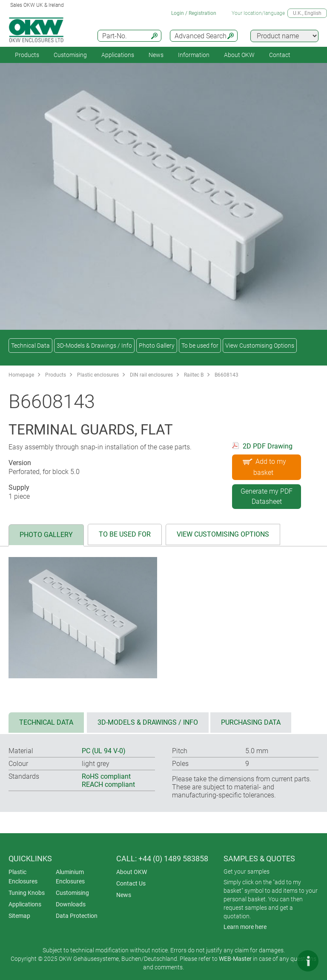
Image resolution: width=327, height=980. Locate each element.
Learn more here (245, 927)
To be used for (200, 346)
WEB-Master (235, 959)
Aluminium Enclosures (70, 877)
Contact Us (131, 883)
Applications (118, 55)
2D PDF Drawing (268, 446)
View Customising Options (260, 346)
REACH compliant (108, 784)
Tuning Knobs (27, 893)
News (156, 55)
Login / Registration (194, 13)
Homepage (21, 375)
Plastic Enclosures (23, 877)
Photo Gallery (157, 346)
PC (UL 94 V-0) (104, 751)
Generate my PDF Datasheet (267, 496)
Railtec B (194, 375)
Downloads (71, 904)
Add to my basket (264, 466)
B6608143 (227, 375)
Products (27, 55)
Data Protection (77, 916)
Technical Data (30, 346)
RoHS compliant (106, 776)
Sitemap (19, 916)
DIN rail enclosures (151, 375)
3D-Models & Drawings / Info (94, 346)
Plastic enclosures (98, 375)
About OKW (132, 872)
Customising (70, 55)
